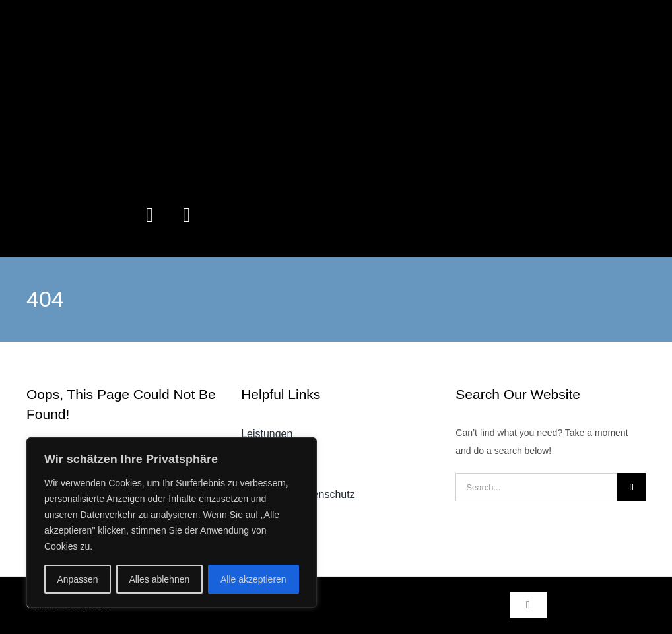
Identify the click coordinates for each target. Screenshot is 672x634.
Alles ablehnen (159, 579)
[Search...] (536, 487)
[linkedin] (187, 215)
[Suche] (631, 487)
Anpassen (77, 579)
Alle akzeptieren (253, 579)
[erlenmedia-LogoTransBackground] (336, 18)
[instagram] (150, 215)
